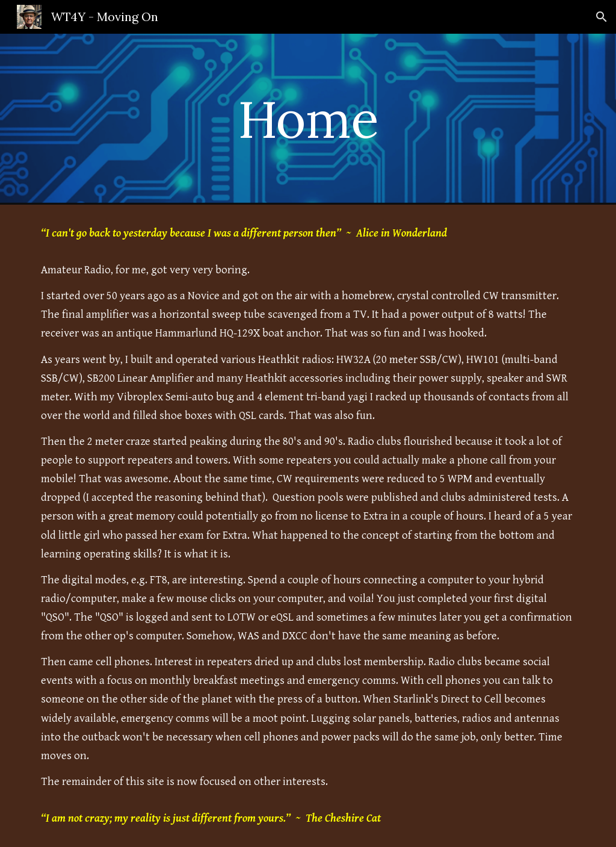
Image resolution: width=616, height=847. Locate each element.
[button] (602, 17)
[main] (308, 119)
